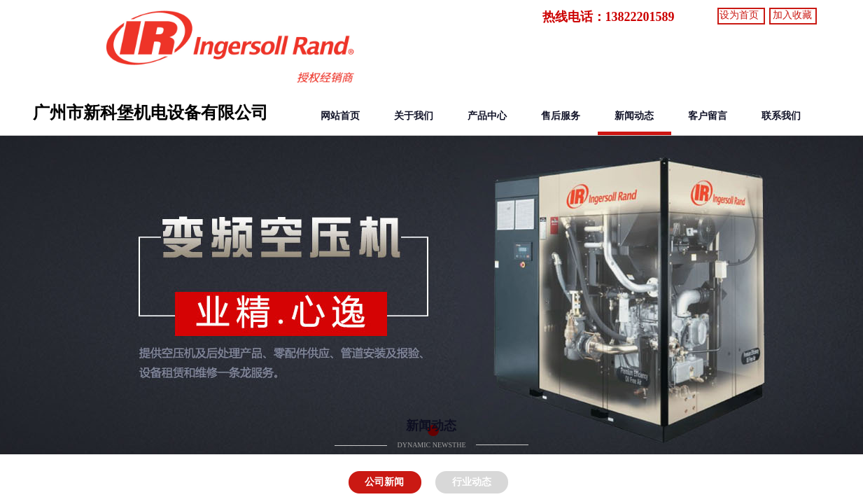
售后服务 (561, 116)
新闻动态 (634, 116)
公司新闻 (384, 482)
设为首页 (739, 15)
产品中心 (487, 116)
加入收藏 (792, 15)
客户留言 (708, 116)
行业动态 (472, 482)
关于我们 (414, 116)
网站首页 (340, 116)
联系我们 (781, 116)
